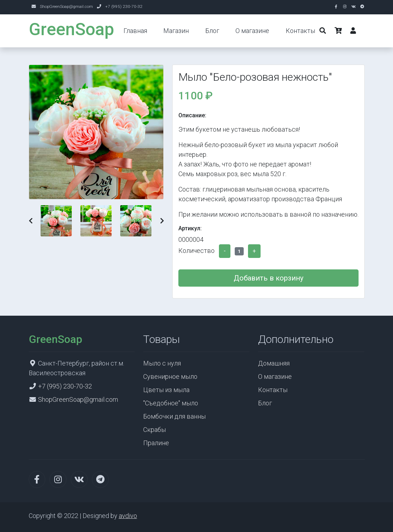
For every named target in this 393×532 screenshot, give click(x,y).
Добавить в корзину (268, 278)
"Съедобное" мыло (171, 403)
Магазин (176, 31)
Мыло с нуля (162, 363)
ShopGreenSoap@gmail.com (66, 6)
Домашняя (274, 363)
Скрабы (155, 430)
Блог (212, 31)
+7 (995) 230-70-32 (124, 6)
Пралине (156, 443)
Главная (135, 31)
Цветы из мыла (166, 390)
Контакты (300, 31)
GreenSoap (71, 29)
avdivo (128, 516)
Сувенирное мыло (170, 376)
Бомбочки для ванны (174, 416)
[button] (31, 221)
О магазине (252, 31)
